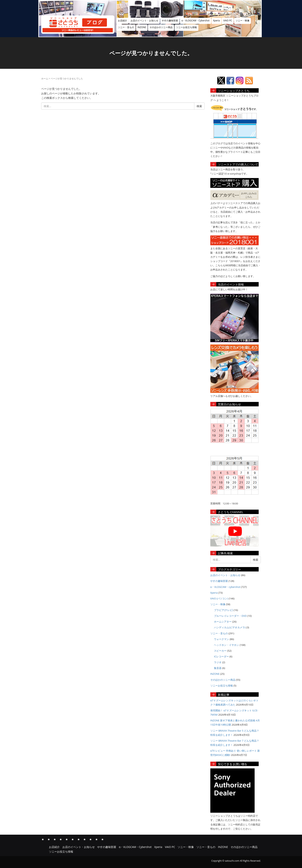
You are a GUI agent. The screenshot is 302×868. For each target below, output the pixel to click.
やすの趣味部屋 (170, 21)
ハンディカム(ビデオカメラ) (230, 627)
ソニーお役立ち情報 (186, 27)
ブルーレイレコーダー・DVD (230, 616)
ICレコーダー (221, 656)
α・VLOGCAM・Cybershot (195, 21)
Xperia (216, 21)
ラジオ (218, 662)
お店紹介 (122, 21)
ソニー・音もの (126, 27)
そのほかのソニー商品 (161, 27)
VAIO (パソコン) (219, 598)
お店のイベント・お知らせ (144, 21)
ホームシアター (223, 622)
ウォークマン (221, 639)
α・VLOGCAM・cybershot (225, 587)
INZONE (142, 27)
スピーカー (220, 651)
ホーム (45, 79)
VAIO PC (228, 21)
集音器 (218, 668)
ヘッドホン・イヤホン (226, 645)
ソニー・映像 (242, 21)
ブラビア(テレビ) (224, 610)
